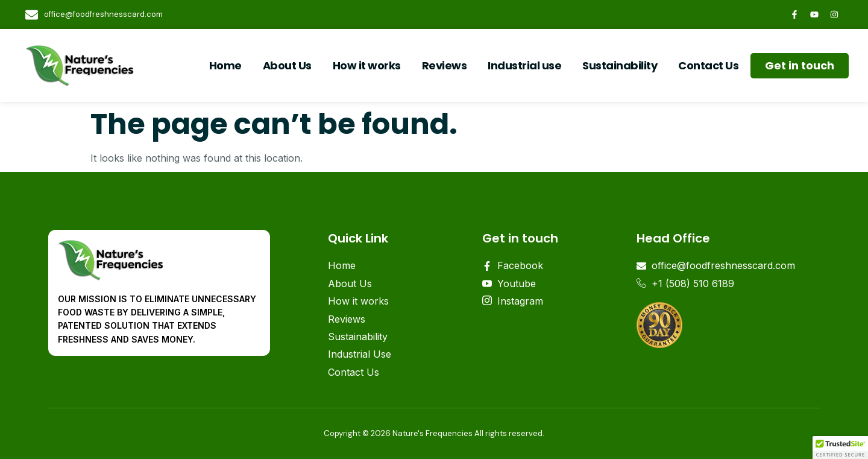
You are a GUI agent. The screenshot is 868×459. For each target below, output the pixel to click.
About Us (287, 65)
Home (225, 65)
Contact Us (708, 65)
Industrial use (524, 65)
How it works (367, 65)
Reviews (445, 65)
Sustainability (620, 65)
